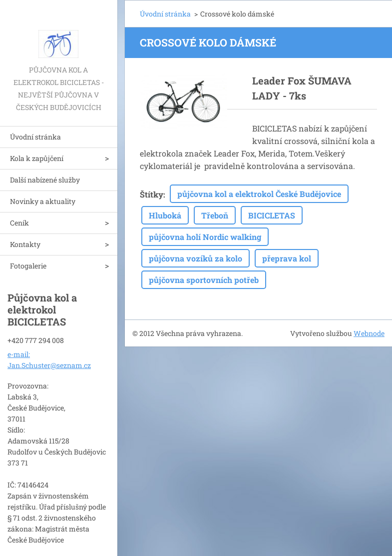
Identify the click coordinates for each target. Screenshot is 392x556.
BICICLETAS (272, 215)
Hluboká (165, 215)
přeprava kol (287, 258)
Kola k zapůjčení (37, 158)
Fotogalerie (28, 266)
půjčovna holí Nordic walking (205, 237)
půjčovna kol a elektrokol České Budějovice (259, 194)
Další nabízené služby (45, 180)
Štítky (152, 194)
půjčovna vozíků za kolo (196, 258)
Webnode (369, 333)
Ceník (19, 223)
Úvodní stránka (35, 137)
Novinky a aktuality (43, 201)
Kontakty (25, 244)
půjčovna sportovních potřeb (204, 280)
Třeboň (215, 215)
